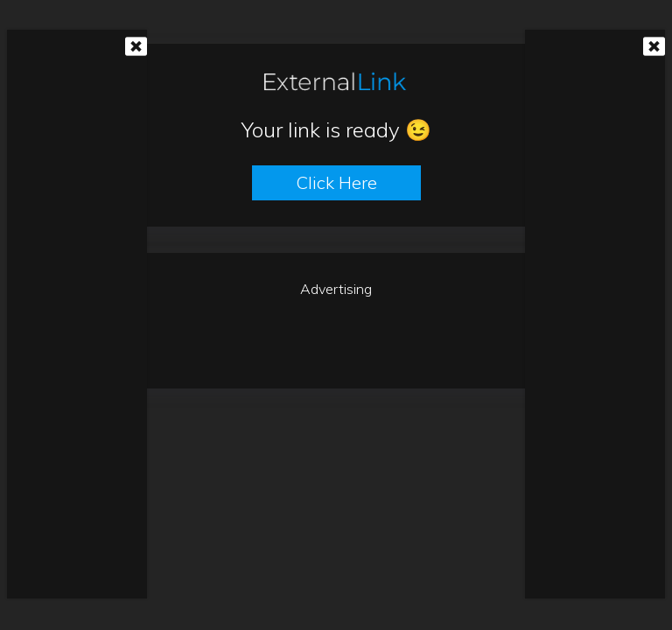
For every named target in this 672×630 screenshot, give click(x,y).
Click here (336, 182)
